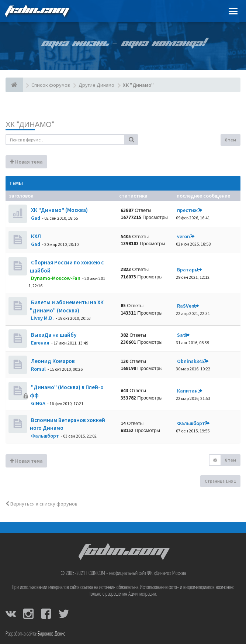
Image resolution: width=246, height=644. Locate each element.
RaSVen (186, 306)
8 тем (231, 140)
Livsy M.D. (42, 318)
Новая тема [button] (26, 162)
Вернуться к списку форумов (41, 504)
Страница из (220, 481)
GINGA (38, 403)
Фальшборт (45, 436)
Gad (36, 218)
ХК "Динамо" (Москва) (59, 210)
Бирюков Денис (51, 634)
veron (183, 236)
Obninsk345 (190, 361)
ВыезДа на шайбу (53, 335)
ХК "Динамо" (30, 124)
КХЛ (35, 236)
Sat (181, 335)
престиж (187, 210)
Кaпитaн (187, 391)
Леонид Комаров (52, 361)
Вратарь (187, 270)
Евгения (40, 343)
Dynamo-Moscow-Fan (56, 278)
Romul (38, 369)
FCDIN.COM (37, 11)
